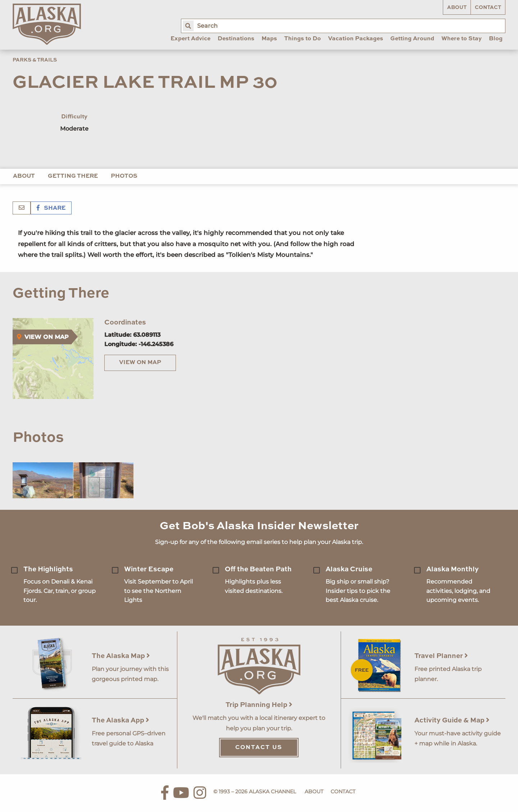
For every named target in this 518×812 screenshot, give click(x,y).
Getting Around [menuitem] (412, 39)
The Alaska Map (121, 656)
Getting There (73, 176)
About (457, 8)
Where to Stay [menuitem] (462, 39)
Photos (124, 176)
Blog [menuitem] (496, 39)
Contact (488, 8)
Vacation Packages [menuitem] (356, 39)
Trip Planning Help (259, 705)
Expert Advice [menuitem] (190, 39)
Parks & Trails (35, 60)
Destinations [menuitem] (236, 39)
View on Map (140, 363)
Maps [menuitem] (269, 39)
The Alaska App (121, 720)
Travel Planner (441, 656)
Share (51, 208)
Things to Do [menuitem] (303, 39)
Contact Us (259, 748)
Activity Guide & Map (452, 720)
